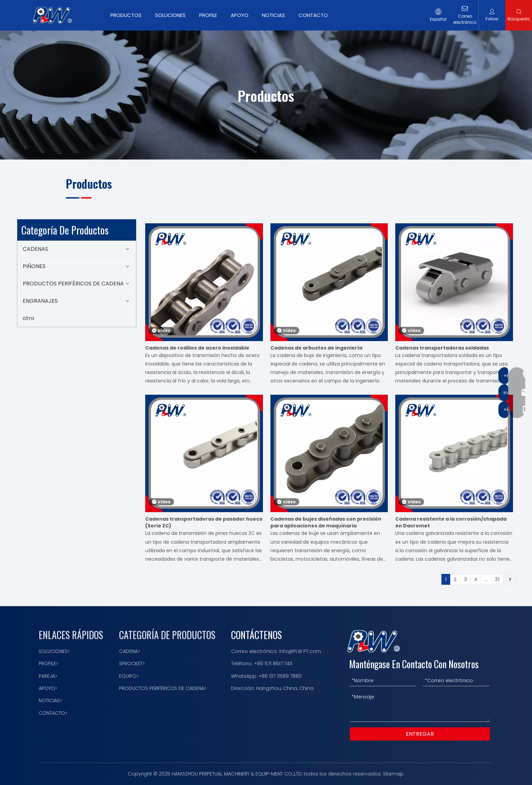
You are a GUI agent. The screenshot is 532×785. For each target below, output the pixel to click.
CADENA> (130, 651)
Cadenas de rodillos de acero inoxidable (197, 348)
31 (497, 579)
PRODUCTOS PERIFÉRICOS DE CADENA (73, 284)
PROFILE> (49, 663)
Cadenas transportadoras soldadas (442, 348)
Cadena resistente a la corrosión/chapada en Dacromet (451, 522)
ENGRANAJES (40, 301)
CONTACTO (313, 15)
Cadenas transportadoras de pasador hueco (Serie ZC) (204, 522)
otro (28, 318)
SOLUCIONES (170, 15)
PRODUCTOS (126, 15)
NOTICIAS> (50, 700)
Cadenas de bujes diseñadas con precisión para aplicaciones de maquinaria (326, 522)
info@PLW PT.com (300, 651)
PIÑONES (34, 266)
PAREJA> (48, 676)
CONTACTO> (53, 713)
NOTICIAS (273, 15)
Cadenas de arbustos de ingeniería (316, 348)
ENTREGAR (420, 734)
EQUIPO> (129, 676)
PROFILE (208, 15)
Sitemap (393, 774)
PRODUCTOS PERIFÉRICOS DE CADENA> (163, 688)
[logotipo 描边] (374, 641)
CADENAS (35, 249)
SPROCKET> (132, 663)
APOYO (240, 15)
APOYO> (48, 688)
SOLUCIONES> (54, 651)
